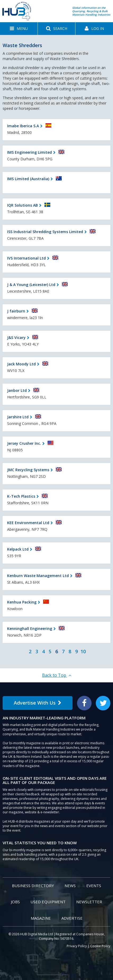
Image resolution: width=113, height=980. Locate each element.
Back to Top (57, 675)
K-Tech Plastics (21, 496)
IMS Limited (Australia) (28, 179)
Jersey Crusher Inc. (24, 443)
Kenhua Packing (22, 602)
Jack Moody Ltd (21, 364)
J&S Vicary (16, 337)
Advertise (72, 918)
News (70, 886)
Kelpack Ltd (18, 549)
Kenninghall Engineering (30, 629)
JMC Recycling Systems (28, 470)
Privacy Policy (77, 946)
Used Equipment (48, 902)
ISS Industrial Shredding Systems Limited (45, 232)
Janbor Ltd (17, 390)
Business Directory (33, 886)
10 (83, 651)
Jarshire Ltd (18, 417)
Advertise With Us (38, 703)
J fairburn (16, 311)
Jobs (15, 902)
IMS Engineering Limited (30, 152)
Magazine (41, 918)
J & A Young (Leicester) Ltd (31, 285)
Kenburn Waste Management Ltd (38, 576)
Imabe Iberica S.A (23, 126)
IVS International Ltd (26, 258)
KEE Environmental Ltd (28, 523)
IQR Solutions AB (22, 205)
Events (94, 886)
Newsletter (89, 902)
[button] (19, 29)
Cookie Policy (100, 946)
